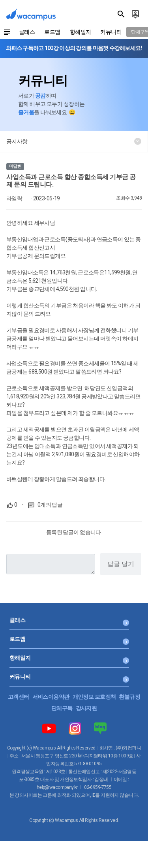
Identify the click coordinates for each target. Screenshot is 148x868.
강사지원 (86, 708)
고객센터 (19, 697)
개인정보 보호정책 (94, 697)
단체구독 (62, 708)
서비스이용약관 (51, 697)
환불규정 (129, 697)
